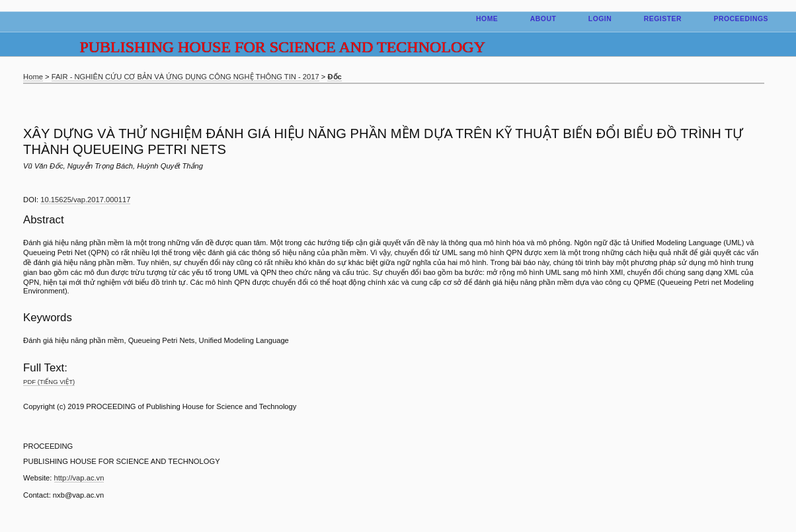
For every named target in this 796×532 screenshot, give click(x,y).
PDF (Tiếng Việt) (49, 382)
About (543, 19)
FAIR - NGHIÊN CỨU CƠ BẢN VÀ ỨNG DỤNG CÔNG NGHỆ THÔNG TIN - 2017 (185, 77)
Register (663, 19)
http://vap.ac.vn (79, 478)
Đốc (334, 77)
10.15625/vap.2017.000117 (85, 200)
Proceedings (741, 19)
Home (487, 19)
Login (600, 19)
